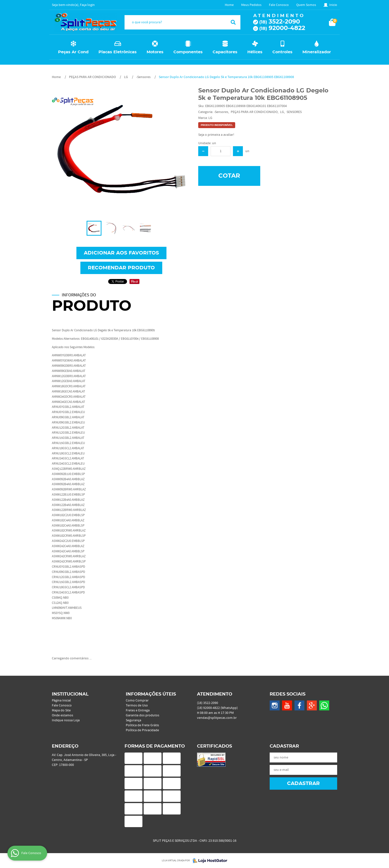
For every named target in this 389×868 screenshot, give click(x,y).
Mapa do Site (61, 710)
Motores (155, 52)
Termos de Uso (137, 705)
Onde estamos (63, 715)
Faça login (87, 5)
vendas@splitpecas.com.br (217, 718)
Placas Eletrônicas (118, 52)
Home (229, 5)
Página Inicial (61, 700)
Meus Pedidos (251, 5)
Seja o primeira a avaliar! (216, 135)
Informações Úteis (151, 694)
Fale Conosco (279, 5)
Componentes (188, 52)
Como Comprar (137, 700)
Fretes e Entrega (138, 710)
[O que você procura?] (233, 22)
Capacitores (225, 52)
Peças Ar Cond (73, 52)
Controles (282, 52)
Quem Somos (306, 5)
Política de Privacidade (142, 730)
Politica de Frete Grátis (142, 725)
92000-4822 (282, 28)
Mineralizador (317, 52)
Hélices (255, 52)
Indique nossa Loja (66, 720)
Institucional (70, 694)
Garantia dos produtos (143, 715)
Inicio (333, 5)
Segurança (133, 720)
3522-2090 (280, 22)
